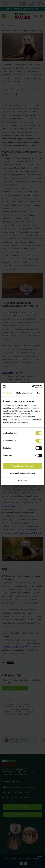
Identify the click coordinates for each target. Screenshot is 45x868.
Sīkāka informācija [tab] (24, 393)
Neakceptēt (22, 480)
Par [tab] (39, 393)
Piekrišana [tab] (7, 393)
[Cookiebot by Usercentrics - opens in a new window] (32, 386)
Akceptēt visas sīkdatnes (22, 466)
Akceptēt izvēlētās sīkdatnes (22, 473)
